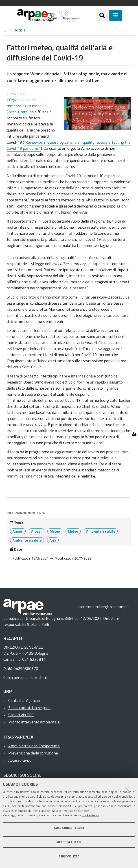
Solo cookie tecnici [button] (69, 828)
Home (5, 30)
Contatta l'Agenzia (24, 700)
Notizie (20, 30)
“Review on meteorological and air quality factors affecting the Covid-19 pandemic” (69, 145)
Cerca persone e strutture (25, 677)
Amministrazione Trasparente (34, 746)
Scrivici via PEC (21, 715)
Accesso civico (20, 760)
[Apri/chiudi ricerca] (102, 15)
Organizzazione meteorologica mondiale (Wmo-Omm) (27, 106)
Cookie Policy (90, 815)
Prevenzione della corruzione (33, 753)
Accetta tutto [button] (69, 842)
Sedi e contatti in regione (29, 708)
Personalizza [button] (69, 856)
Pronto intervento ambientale (34, 722)
